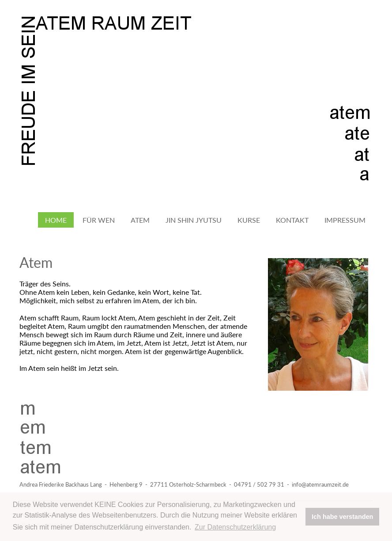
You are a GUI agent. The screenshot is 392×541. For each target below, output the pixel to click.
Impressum (345, 220)
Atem (140, 220)
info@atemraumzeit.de (320, 484)
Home (56, 220)
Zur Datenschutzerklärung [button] (235, 527)
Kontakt (292, 220)
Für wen (99, 220)
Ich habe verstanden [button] (342, 517)
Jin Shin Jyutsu (194, 220)
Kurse (249, 220)
